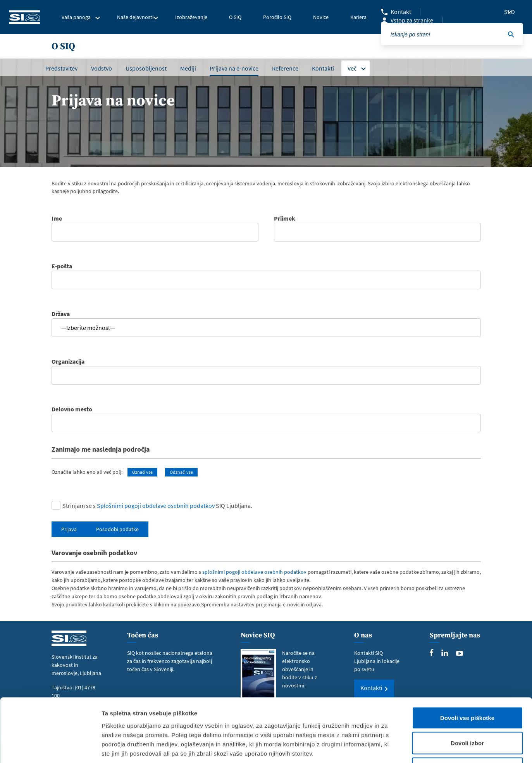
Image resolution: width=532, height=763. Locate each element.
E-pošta (266, 271)
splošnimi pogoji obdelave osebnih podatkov (254, 572)
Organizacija (266, 366)
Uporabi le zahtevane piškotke (467, 712)
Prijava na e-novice (234, 68)
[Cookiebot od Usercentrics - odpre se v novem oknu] (50, 748)
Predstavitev (61, 68)
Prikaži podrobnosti (404, 748)
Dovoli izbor (467, 687)
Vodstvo (102, 68)
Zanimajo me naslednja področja (101, 449)
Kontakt (401, 12)
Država (266, 321)
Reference (285, 68)
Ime (155, 223)
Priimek (377, 223)
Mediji (188, 68)
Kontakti (323, 68)
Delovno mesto (266, 414)
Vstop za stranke (412, 20)
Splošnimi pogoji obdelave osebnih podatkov (156, 506)
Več (352, 68)
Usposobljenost (146, 68)
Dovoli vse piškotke (467, 661)
